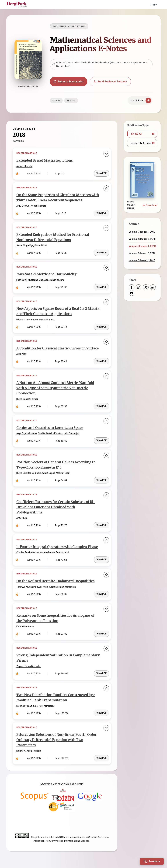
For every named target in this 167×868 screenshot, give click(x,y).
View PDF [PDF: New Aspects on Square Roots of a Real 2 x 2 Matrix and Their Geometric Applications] (101, 325)
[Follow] (148, 101)
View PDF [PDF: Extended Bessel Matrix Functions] (101, 173)
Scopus (57, 100)
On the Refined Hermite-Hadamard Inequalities (56, 578)
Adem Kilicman (57, 584)
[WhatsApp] (139, 287)
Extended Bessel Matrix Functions (45, 161)
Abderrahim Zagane (55, 279)
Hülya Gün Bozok (26, 471)
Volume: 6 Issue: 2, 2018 (142, 239)
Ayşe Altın (22, 353)
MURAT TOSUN (78, 26)
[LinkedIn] (153, 287)
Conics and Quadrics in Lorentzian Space (50, 426)
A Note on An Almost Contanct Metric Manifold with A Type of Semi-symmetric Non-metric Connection (56, 387)
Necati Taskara (39, 206)
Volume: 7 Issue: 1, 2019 (142, 232)
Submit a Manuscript (70, 81)
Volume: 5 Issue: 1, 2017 (142, 260)
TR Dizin (72, 100)
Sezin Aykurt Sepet (45, 471)
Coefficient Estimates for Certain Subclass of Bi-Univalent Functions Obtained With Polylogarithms (56, 505)
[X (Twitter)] (146, 287)
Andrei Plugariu (47, 319)
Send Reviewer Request (112, 81)
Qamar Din (71, 584)
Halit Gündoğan (72, 432)
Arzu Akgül (22, 516)
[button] (142, 134)
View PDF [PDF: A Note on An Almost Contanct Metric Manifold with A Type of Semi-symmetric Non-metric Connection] (101, 404)
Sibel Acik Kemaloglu (44, 702)
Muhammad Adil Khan (37, 584)
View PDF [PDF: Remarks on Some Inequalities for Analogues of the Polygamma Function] (101, 630)
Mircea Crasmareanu (28, 319)
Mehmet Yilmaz (25, 702)
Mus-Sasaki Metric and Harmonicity (47, 274)
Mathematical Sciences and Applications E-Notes (102, 44)
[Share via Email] (132, 293)
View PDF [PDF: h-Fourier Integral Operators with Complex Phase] (101, 556)
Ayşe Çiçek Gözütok (27, 432)
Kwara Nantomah (26, 623)
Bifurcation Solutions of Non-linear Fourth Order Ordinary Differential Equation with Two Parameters (57, 736)
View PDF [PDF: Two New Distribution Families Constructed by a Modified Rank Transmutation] (101, 709)
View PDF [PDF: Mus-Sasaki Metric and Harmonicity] (101, 286)
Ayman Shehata (25, 167)
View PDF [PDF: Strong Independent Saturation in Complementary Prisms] (101, 669)
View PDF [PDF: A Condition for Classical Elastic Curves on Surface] (101, 359)
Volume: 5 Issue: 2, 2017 (142, 253)
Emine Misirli (41, 245)
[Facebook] (132, 287)
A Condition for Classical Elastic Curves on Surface (58, 347)
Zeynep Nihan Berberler (29, 663)
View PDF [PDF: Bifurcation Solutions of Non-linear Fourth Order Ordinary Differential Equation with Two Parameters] (101, 753)
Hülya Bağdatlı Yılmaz (28, 397)
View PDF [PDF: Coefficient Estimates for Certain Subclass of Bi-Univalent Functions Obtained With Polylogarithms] (101, 522)
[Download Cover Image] (150, 205)
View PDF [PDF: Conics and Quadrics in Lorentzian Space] (101, 438)
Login (154, 4)
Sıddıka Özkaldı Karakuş (51, 432)
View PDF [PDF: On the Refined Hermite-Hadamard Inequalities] (101, 590)
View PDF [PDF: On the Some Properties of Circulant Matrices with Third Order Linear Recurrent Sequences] (101, 212)
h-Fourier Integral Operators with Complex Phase (58, 544)
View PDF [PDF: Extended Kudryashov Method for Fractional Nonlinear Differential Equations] (101, 252)
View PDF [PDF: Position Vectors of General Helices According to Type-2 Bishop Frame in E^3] (101, 478)
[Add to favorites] (106, 154)
